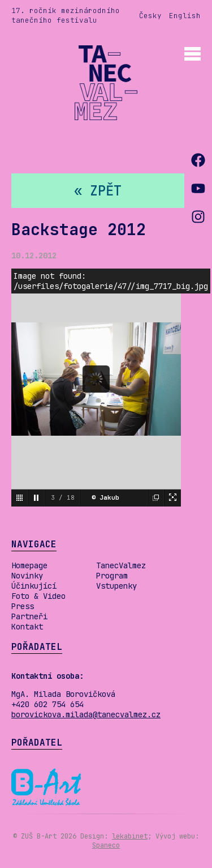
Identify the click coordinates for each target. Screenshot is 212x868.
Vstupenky (116, 586)
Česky (150, 16)
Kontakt (27, 627)
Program (112, 576)
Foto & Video (38, 596)
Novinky (27, 576)
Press (23, 606)
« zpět (98, 191)
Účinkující (34, 586)
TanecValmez (121, 565)
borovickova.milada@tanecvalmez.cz (86, 714)
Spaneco (106, 845)
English (185, 16)
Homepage (29, 565)
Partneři (29, 616)
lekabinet (130, 836)
